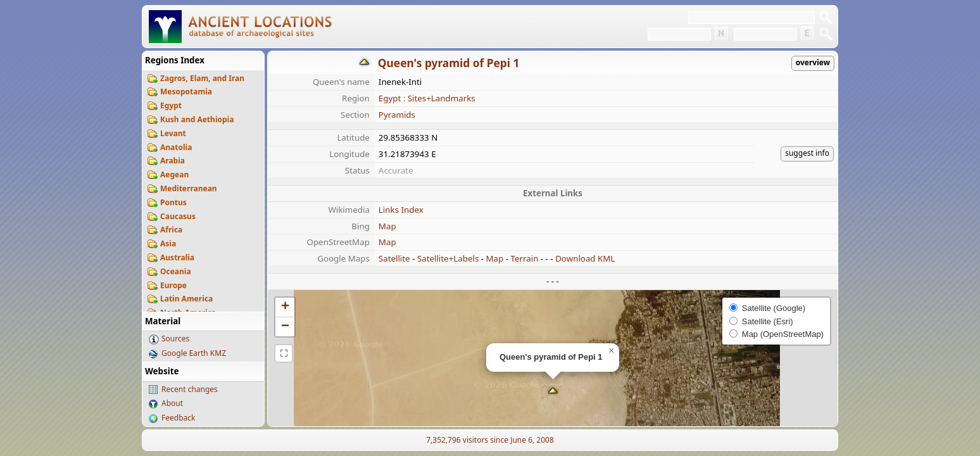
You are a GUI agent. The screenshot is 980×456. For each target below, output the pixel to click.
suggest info (807, 153)
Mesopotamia (186, 92)
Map (387, 226)
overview (813, 62)
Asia (168, 244)
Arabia (173, 161)
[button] (553, 392)
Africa (171, 230)
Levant (173, 133)
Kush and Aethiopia (197, 119)
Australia (177, 257)
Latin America (186, 299)
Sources (175, 339)
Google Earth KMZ (194, 353)
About (172, 403)
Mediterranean (189, 188)
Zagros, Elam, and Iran (202, 78)
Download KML (585, 258)
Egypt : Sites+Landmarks (427, 98)
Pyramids (397, 115)
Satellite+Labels (448, 258)
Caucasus (178, 216)
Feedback (178, 418)
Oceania (176, 271)
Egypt (171, 105)
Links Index (401, 210)
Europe (173, 285)
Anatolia (176, 147)
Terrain (525, 258)
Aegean (174, 174)
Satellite (394, 258)
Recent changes (190, 389)
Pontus (173, 202)
